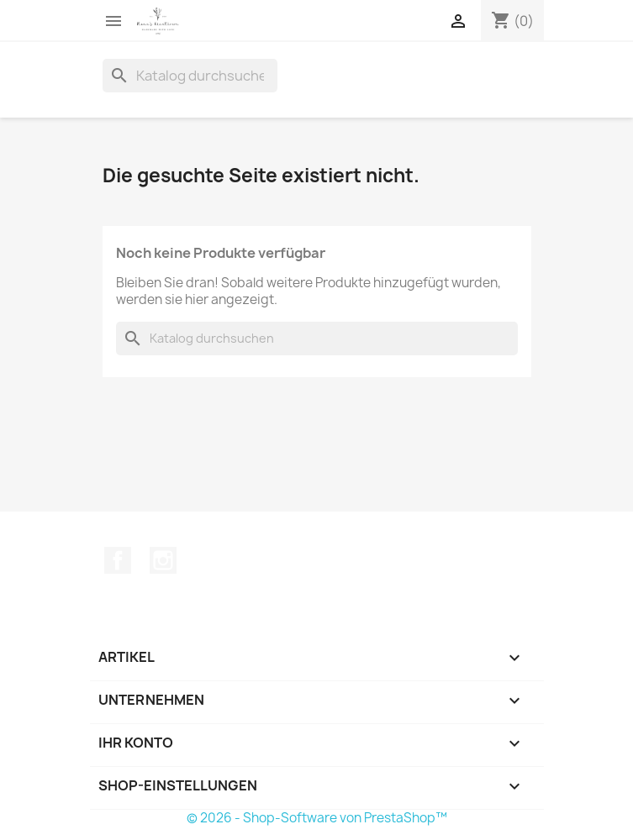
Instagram (163, 560)
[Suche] (190, 76)
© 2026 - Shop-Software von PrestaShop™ (317, 818)
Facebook (118, 560)
